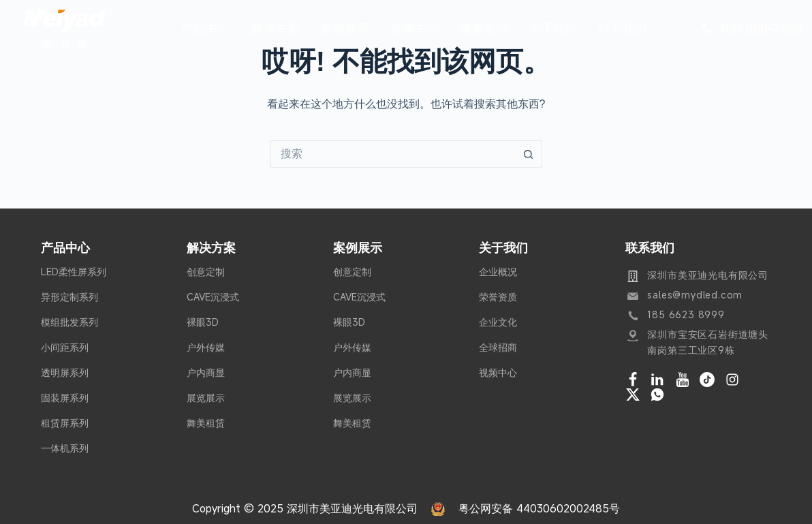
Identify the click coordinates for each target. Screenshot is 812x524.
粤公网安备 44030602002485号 (539, 508)
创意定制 (206, 272)
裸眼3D (203, 322)
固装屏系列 (65, 398)
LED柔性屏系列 (74, 272)
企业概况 (498, 272)
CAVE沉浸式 (213, 297)
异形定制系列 (69, 297)
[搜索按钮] (529, 154)
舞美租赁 (206, 423)
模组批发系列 (69, 322)
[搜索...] (392, 154)
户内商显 (206, 372)
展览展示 (206, 398)
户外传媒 (206, 347)
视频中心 (498, 372)
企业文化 (498, 322)
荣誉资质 (498, 297)
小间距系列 (65, 347)
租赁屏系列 (65, 423)
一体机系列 (65, 448)
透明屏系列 (65, 372)
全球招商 (498, 347)
